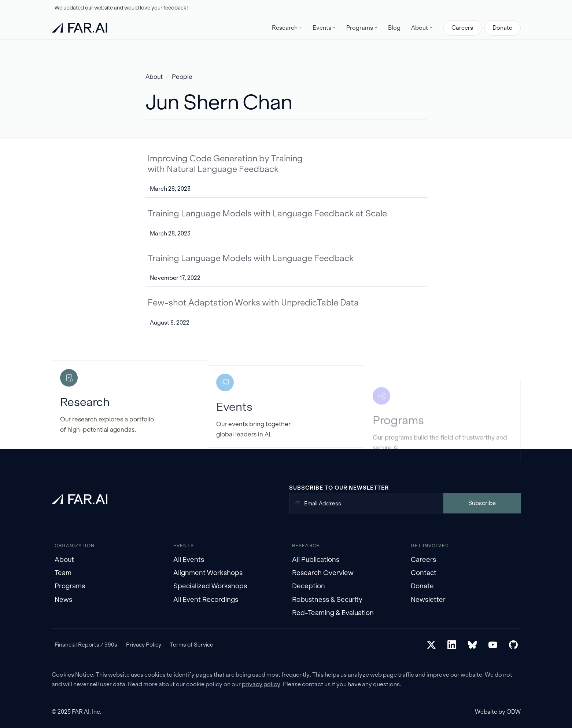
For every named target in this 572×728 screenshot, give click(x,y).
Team (63, 573)
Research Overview (323, 573)
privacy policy (261, 684)
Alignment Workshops (208, 573)
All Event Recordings (206, 599)
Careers (462, 28)
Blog (394, 28)
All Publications (316, 559)
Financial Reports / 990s (86, 645)
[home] (80, 28)
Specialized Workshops (210, 586)
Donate (502, 28)
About (154, 77)
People (182, 77)
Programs (70, 586)
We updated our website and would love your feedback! (121, 8)
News (63, 599)
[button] (287, 28)
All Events (189, 559)
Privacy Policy (144, 645)
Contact (424, 573)
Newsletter (428, 599)
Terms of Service (192, 645)
